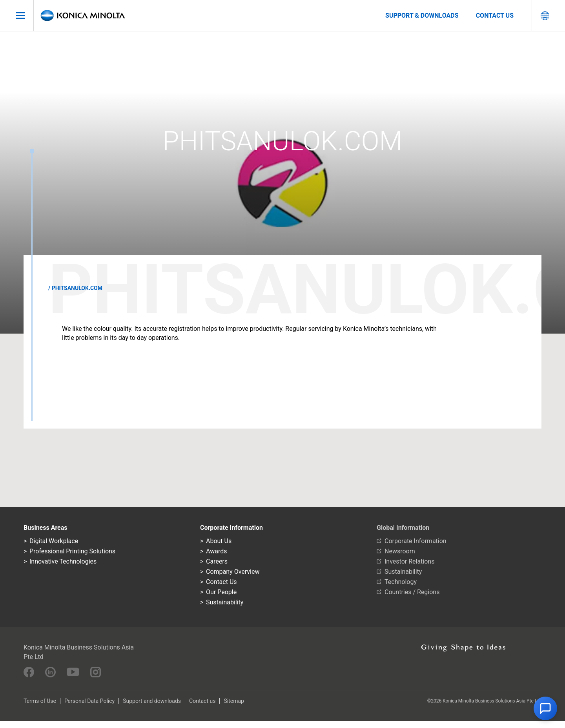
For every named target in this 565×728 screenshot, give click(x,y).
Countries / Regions (412, 592)
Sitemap (234, 701)
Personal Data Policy (89, 701)
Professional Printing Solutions (72, 551)
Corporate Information (416, 541)
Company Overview (233, 572)
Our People (221, 592)
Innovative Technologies (63, 561)
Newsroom (400, 551)
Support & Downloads (422, 16)
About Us (219, 541)
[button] (545, 708)
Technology (401, 582)
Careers (217, 561)
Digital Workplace (54, 541)
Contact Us (221, 582)
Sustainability (225, 602)
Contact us (495, 16)
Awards (216, 551)
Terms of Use (40, 701)
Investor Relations (409, 561)
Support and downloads (152, 701)
